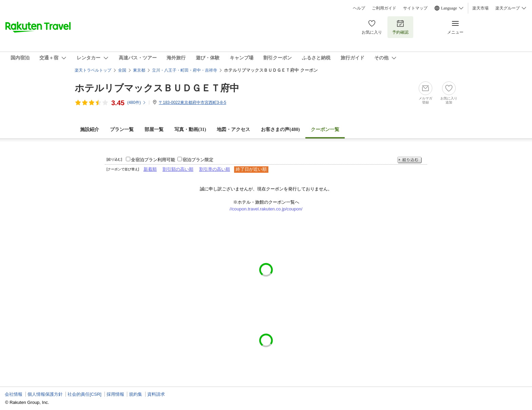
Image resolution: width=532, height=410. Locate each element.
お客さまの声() (280, 129)
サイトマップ (415, 8)
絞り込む (410, 160)
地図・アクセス (233, 129)
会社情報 (14, 394)
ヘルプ (359, 8)
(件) (137, 102)
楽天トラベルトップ (93, 70)
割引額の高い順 (178, 169)
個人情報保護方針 (45, 394)
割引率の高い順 (215, 169)
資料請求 (156, 394)
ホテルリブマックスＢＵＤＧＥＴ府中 (157, 88)
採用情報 (115, 394)
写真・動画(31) (190, 129)
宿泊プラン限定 (198, 160)
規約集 (136, 394)
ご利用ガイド (384, 8)
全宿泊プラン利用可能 (153, 160)
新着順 (150, 169)
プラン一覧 (122, 129)
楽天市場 (480, 8)
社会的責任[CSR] (84, 394)
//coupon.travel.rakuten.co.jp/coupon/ (266, 209)
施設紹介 (90, 129)
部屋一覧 (154, 129)
